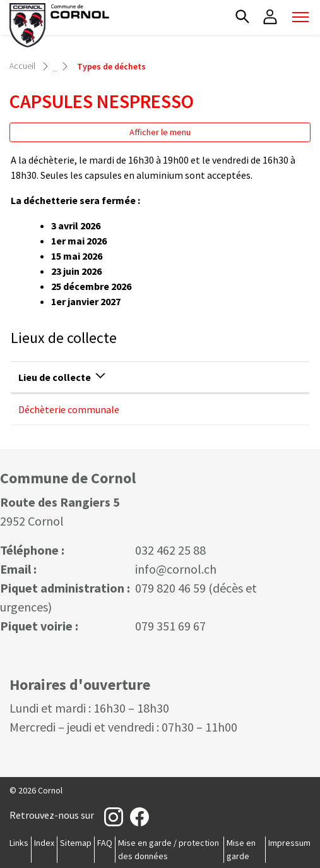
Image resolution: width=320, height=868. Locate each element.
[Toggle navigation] (300, 17)
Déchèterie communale (69, 409)
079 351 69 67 (170, 626)
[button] (242, 16)
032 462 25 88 (170, 550)
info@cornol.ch (176, 569)
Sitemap (76, 843)
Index (44, 843)
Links (19, 843)
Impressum (289, 843)
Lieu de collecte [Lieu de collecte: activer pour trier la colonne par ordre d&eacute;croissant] (55, 377)
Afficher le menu (160, 132)
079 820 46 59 (170, 588)
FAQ (105, 843)
